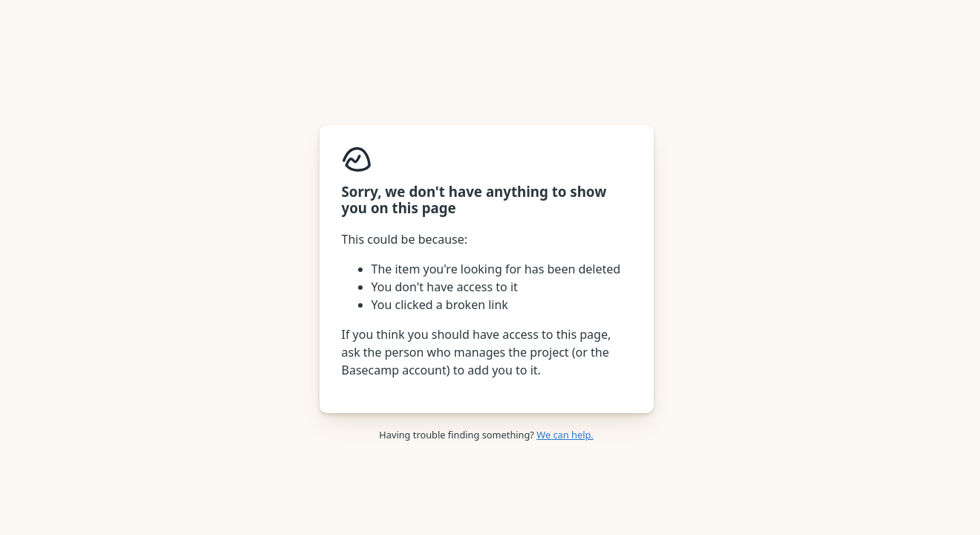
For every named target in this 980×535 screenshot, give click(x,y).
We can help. (565, 435)
